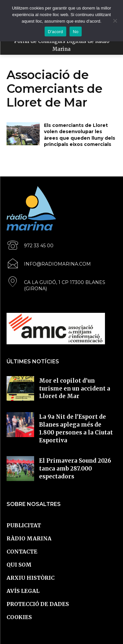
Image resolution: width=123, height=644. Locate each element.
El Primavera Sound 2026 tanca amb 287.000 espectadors (75, 469)
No (76, 32)
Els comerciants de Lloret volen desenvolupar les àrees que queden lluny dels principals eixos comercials (80, 135)
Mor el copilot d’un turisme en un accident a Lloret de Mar (75, 389)
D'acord (55, 32)
